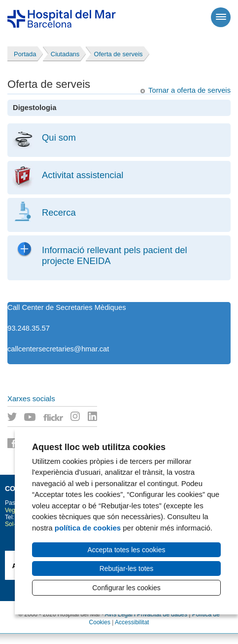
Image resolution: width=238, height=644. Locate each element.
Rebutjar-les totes (127, 568)
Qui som (59, 137)
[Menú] (221, 17)
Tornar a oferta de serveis (189, 90)
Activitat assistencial (83, 175)
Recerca (59, 212)
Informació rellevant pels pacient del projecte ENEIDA (115, 255)
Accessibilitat (132, 622)
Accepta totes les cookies (127, 550)
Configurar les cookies (126, 588)
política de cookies (88, 528)
